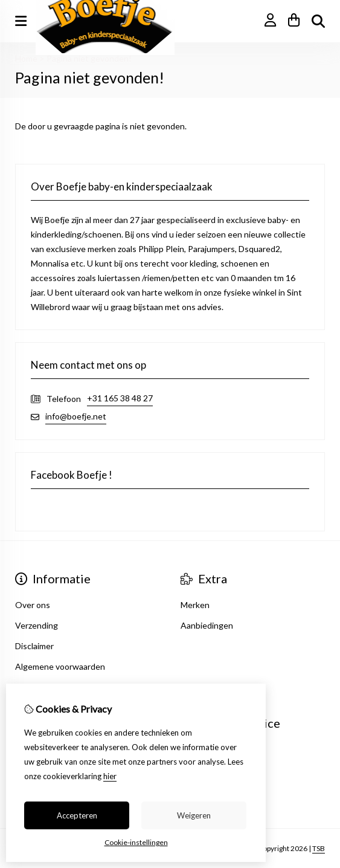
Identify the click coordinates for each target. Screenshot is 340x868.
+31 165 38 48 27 (120, 398)
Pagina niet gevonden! (89, 58)
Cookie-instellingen (136, 842)
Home (26, 58)
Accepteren (77, 815)
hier (110, 776)
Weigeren (194, 815)
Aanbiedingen (207, 625)
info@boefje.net (76, 416)
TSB (319, 848)
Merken (195, 605)
